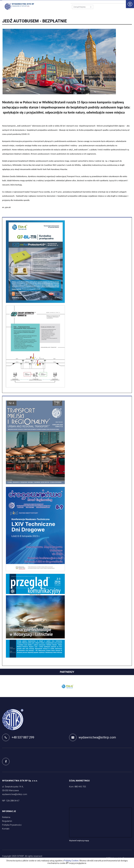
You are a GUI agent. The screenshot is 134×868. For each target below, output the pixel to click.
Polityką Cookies (71, 861)
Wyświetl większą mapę (79, 841)
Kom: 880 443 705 (77, 787)
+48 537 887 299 (18, 737)
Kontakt (6, 829)
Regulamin (7, 821)
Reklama (6, 818)
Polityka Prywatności (12, 825)
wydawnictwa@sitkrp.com (93, 737)
